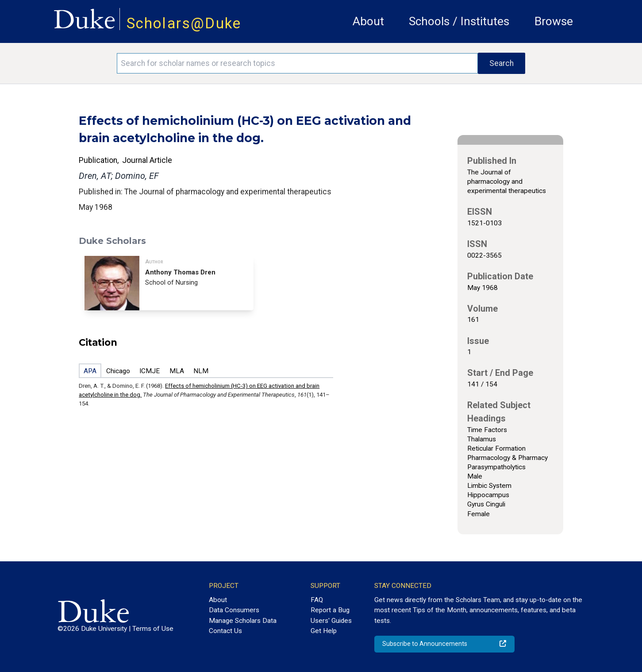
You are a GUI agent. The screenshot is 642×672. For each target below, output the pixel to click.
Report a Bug (330, 610)
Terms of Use (153, 629)
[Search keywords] (297, 63)
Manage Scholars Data (243, 621)
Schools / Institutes (459, 21)
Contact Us (225, 631)
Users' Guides (331, 621)
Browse (554, 21)
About (368, 21)
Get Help (324, 631)
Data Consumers (234, 610)
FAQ (317, 600)
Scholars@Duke (184, 23)
